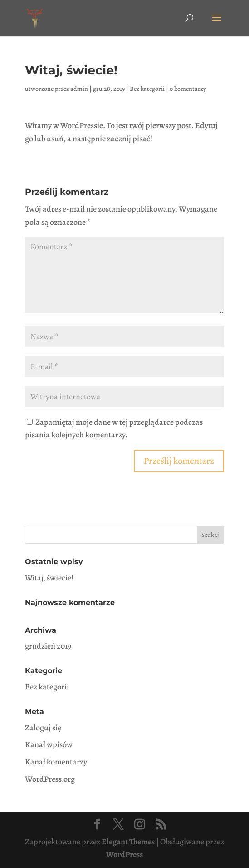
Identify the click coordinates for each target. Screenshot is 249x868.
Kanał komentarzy (56, 762)
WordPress (124, 854)
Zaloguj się (43, 728)
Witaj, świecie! (49, 578)
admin (79, 89)
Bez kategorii (147, 89)
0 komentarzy (188, 89)
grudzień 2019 (48, 646)
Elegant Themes (128, 842)
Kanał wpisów (49, 744)
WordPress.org (50, 779)
